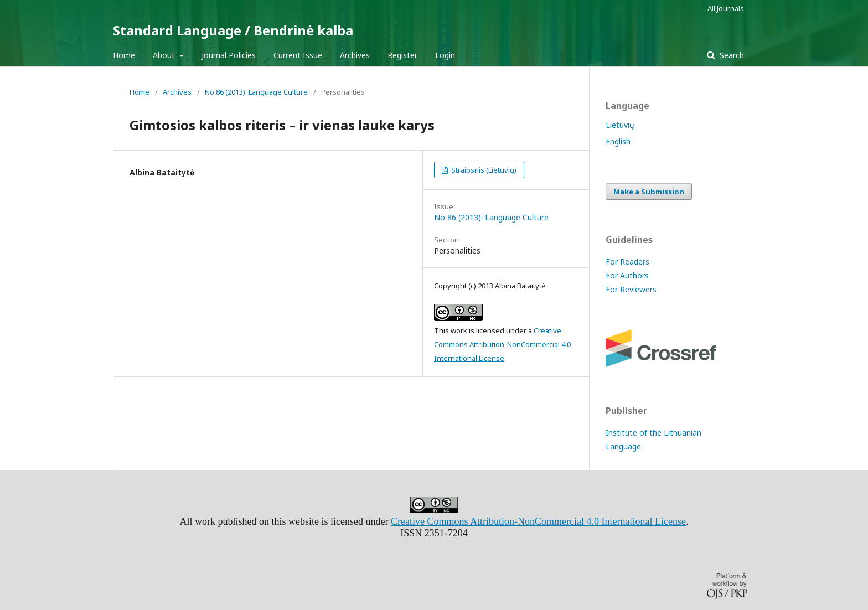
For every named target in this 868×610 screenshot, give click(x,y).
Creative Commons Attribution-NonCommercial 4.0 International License (502, 344)
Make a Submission (649, 192)
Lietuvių (620, 125)
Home (124, 55)
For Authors (627, 275)
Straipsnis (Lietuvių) (483, 170)
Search (731, 55)
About (165, 55)
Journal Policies (229, 55)
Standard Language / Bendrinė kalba (233, 30)
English (618, 141)
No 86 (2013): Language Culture (256, 92)
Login (445, 55)
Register (402, 55)
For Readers (627, 262)
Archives (355, 55)
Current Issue (298, 55)
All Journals (726, 8)
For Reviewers (631, 289)
